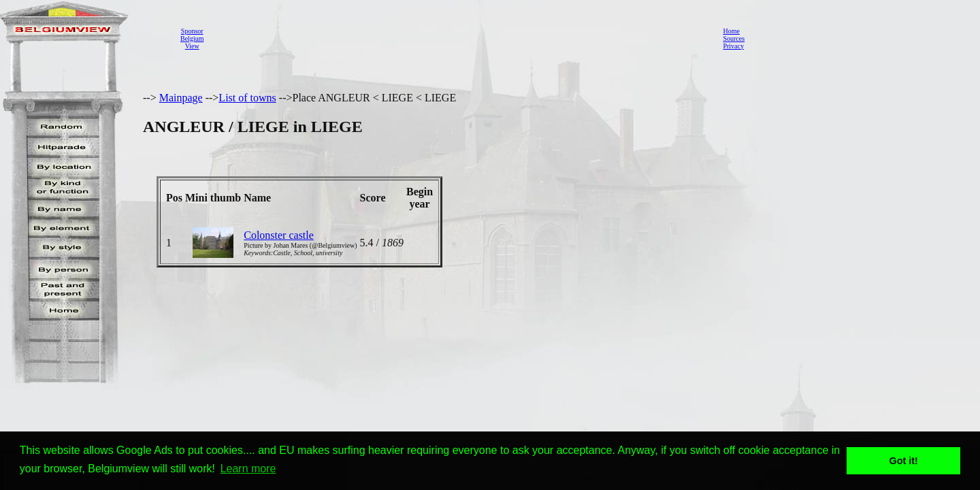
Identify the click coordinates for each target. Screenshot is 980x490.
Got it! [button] (904, 461)
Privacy (733, 46)
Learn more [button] (248, 469)
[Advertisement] (459, 38)
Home (731, 31)
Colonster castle (279, 235)
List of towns (247, 98)
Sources (734, 38)
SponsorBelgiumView (192, 38)
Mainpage (181, 98)
